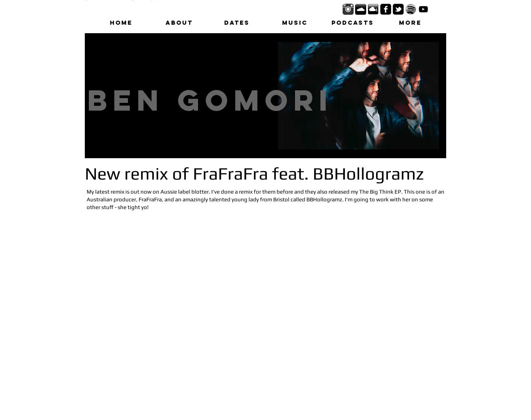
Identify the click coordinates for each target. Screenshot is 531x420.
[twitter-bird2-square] (398, 9)
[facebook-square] (386, 9)
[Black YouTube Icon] (423, 9)
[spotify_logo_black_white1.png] (411, 9)
